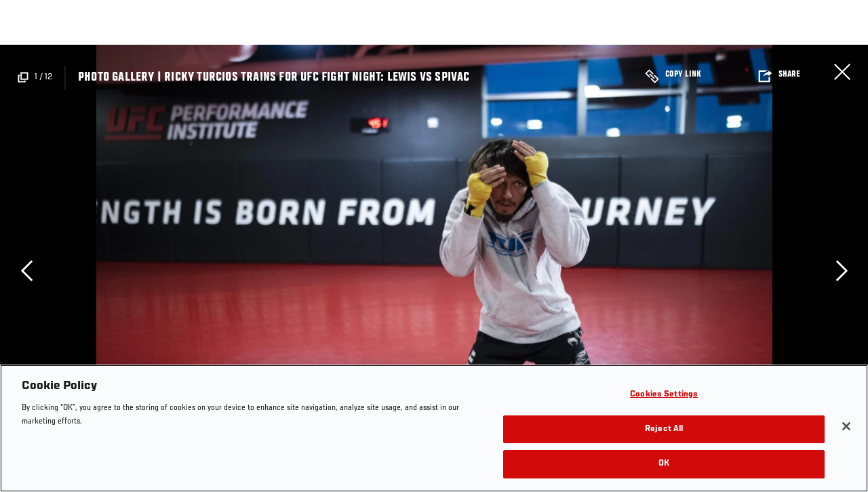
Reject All (664, 429)
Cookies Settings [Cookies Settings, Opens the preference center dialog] (664, 395)
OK (664, 464)
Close (842, 72)
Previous (26, 270)
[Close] (846, 426)
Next (842, 270)
